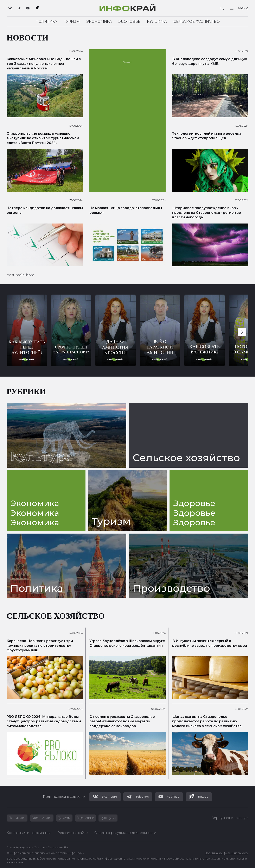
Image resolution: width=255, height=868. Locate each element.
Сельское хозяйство (197, 21)
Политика (46, 21)
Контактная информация (29, 833)
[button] (242, 332)
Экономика (99, 21)
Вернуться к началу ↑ (230, 818)
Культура (157, 21)
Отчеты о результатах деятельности (125, 833)
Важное (127, 62)
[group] (27, 330)
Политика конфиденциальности (227, 853)
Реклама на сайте (73, 833)
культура (108, 818)
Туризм (72, 21)
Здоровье (129, 21)
